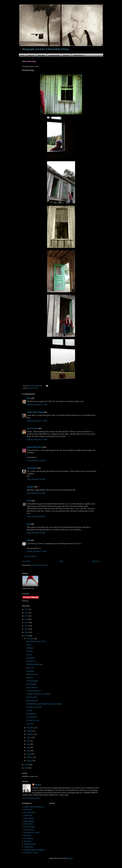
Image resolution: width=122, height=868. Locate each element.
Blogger (70, 858)
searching (29, 678)
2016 (27, 613)
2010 (27, 632)
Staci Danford (32, 468)
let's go (29, 645)
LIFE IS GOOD (32, 697)
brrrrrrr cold (30, 668)
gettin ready (30, 658)
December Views (33, 388)
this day (29, 655)
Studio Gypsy (29, 847)
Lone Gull (30, 724)
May (28, 747)
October (30, 731)
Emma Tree (28, 815)
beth (28, 540)
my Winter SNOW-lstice (34, 664)
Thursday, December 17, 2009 (37, 405)
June (28, 744)
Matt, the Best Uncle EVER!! (36, 641)
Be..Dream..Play (30, 812)
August (29, 737)
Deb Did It (66, 55)
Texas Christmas (32, 687)
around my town (32, 717)
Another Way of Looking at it (34, 807)
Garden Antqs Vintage (35, 412)
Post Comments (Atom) (39, 565)
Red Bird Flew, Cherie (32, 833)
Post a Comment (30, 556)
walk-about (30, 648)
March (29, 754)
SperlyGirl (28, 841)
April (29, 751)
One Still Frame (30, 827)
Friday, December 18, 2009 (36, 461)
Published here (78, 55)
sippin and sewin (32, 674)
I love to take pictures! (34, 691)
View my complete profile (31, 798)
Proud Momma (31, 684)
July (28, 741)
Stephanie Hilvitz (30, 844)
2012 (27, 626)
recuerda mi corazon (31, 853)
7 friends (29, 710)
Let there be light (32, 681)
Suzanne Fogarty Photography (34, 850)
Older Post (96, 561)
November (30, 728)
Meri (29, 398)
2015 (27, 616)
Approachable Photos (35, 447)
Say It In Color (32, 428)
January (29, 761)
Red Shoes (28, 835)
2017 (27, 609)
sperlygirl (30, 487)
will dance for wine (33, 720)
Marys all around (32, 701)
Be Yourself (28, 810)
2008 (27, 765)
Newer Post (27, 561)
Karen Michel (29, 818)
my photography (54, 55)
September (30, 734)
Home (22, 55)
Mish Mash (41, 55)
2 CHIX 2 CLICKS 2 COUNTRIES (38, 694)
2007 (27, 768)
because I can (31, 661)
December (30, 639)
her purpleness (31, 714)
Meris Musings (29, 821)
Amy (29, 524)
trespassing (30, 671)
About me (31, 55)
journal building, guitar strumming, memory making (44, 704)
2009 (27, 636)
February (30, 757)
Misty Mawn (29, 824)
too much (29, 651)
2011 (26, 629)
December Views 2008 (34, 707)
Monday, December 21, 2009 (37, 551)
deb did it (38, 785)
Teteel (29, 501)
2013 (27, 623)
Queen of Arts (29, 830)
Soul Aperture (29, 838)
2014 (27, 619)
